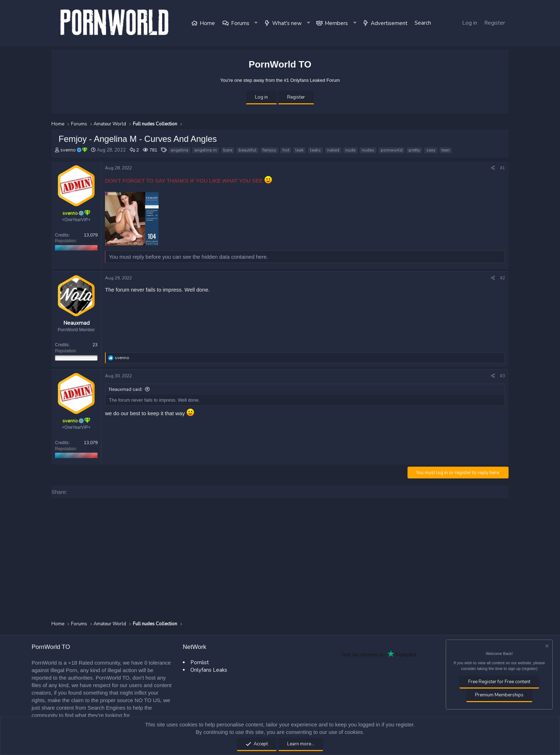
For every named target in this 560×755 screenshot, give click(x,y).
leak (299, 150)
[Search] (423, 23)
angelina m (206, 150)
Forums (240, 23)
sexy (431, 150)
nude (350, 150)
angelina (179, 150)
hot (286, 150)
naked (333, 150)
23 (95, 345)
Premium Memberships (499, 695)
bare (228, 150)
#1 (502, 168)
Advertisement (389, 23)
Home (207, 23)
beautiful (247, 150)
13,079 (91, 235)
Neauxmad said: (126, 389)
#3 (502, 376)
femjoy (269, 150)
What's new (287, 23)
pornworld (392, 150)
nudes (368, 150)
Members (336, 23)
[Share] (493, 168)
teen (446, 150)
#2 (502, 278)
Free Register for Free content (499, 682)
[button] (256, 23)
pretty (414, 150)
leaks (315, 150)
